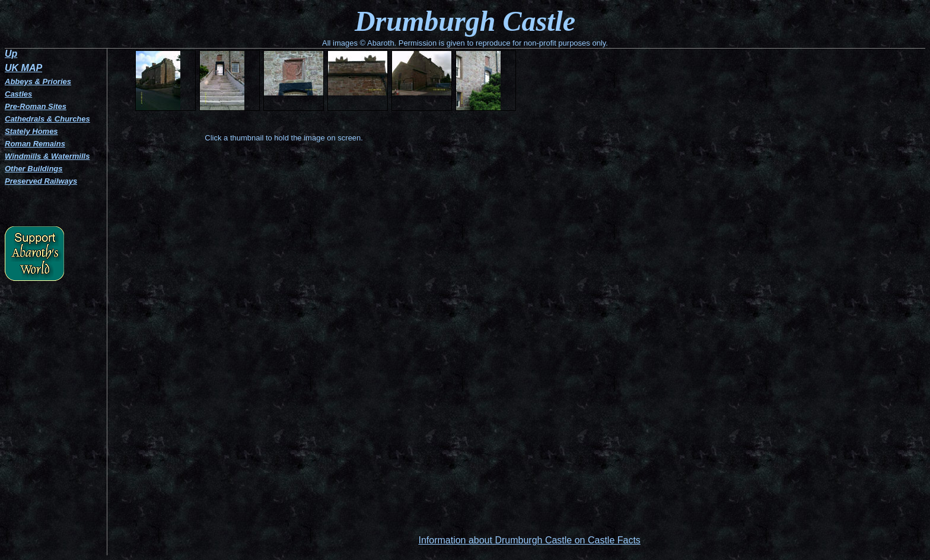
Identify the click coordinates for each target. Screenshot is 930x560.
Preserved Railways (41, 181)
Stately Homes (31, 131)
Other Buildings (34, 169)
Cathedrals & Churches (47, 119)
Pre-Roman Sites (36, 106)
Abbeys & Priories (38, 81)
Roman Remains (35, 144)
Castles (18, 94)
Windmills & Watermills (47, 156)
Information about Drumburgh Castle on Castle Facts (529, 540)
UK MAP (23, 68)
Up (11, 54)
